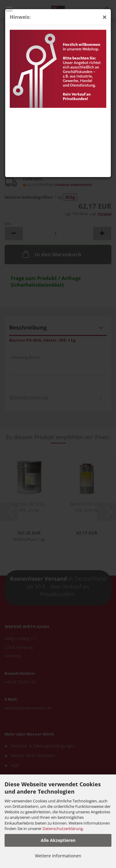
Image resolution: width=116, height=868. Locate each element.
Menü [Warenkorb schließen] (9, 9)
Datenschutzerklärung (63, 829)
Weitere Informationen (58, 856)
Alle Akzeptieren (58, 840)
